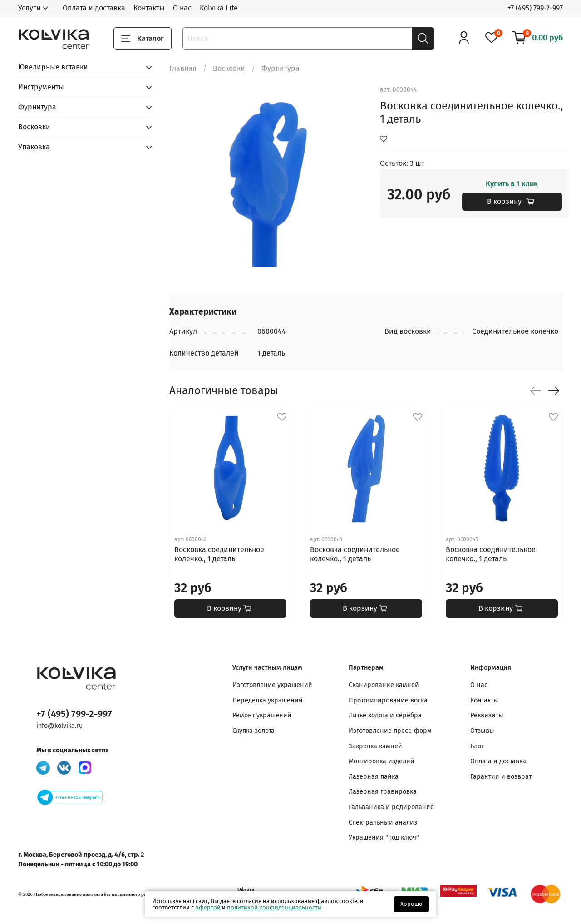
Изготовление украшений (272, 685)
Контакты (149, 8)
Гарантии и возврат (501, 777)
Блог (477, 746)
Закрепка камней (375, 746)
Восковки (229, 68)
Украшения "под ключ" (384, 838)
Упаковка (34, 147)
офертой (208, 907)
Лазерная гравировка (383, 792)
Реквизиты (487, 715)
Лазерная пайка (374, 777)
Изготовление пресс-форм (390, 731)
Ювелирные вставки (53, 67)
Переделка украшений (268, 700)
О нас (182, 8)
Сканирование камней (384, 685)
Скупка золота (254, 731)
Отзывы (482, 731)
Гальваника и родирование (391, 807)
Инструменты (41, 87)
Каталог (143, 39)
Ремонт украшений (262, 715)
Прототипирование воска (388, 700)
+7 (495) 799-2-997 (535, 8)
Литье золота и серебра (385, 715)
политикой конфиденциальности (274, 907)
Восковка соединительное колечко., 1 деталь (219, 554)
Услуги (30, 8)
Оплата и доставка (94, 8)
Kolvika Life (219, 8)
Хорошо (411, 904)
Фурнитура (281, 68)
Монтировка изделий (382, 761)
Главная (183, 68)
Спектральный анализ (383, 823)
